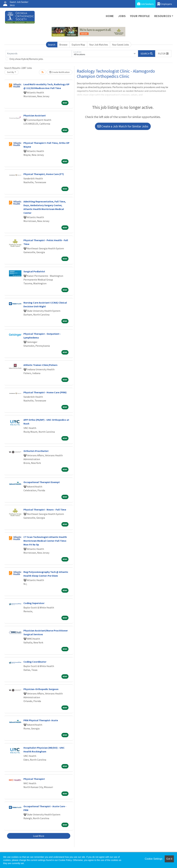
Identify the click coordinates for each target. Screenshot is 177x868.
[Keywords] (39, 54)
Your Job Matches (99, 45)
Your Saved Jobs (121, 45)
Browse (63, 45)
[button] (163, 54)
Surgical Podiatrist (34, 271)
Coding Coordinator (35, 662)
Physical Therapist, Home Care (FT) (44, 174)
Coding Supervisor (34, 603)
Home (110, 16)
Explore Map (78, 45)
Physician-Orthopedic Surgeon (41, 689)
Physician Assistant (35, 115)
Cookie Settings (154, 859)
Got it (169, 859)
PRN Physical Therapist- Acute (41, 720)
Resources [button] (163, 16)
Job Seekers (145, 4)
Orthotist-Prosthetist (36, 451)
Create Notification (60, 72)
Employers (165, 4)
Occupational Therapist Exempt (42, 482)
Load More (39, 836)
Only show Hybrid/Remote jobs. (26, 59)
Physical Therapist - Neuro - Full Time (45, 510)
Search (52, 45)
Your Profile (140, 16)
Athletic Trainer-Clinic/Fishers (40, 365)
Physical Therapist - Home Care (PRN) (45, 392)
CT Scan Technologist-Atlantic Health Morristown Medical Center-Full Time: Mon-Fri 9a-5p (45, 541)
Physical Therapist (34, 779)
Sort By (11, 72)
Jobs (122, 16)
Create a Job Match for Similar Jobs (123, 126)
